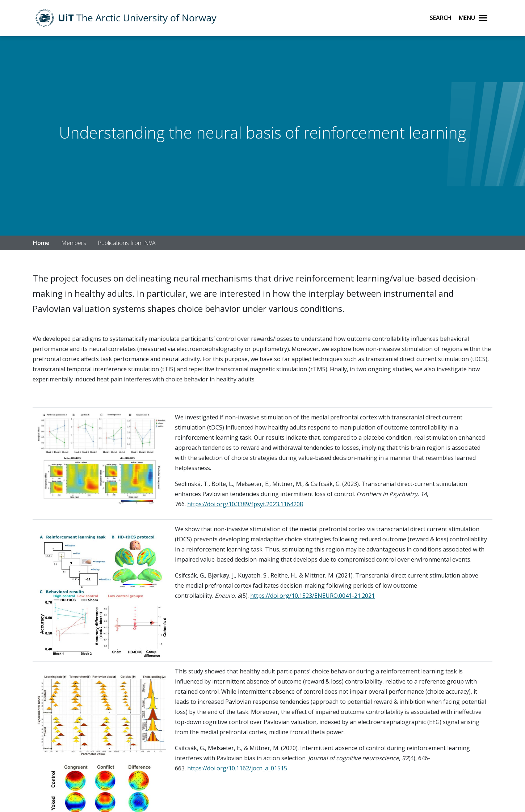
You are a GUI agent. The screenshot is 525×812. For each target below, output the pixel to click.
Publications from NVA (127, 243)
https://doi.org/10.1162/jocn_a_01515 (237, 768)
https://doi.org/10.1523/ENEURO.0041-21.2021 (312, 596)
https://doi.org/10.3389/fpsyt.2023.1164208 (245, 504)
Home (41, 243)
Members (74, 243)
